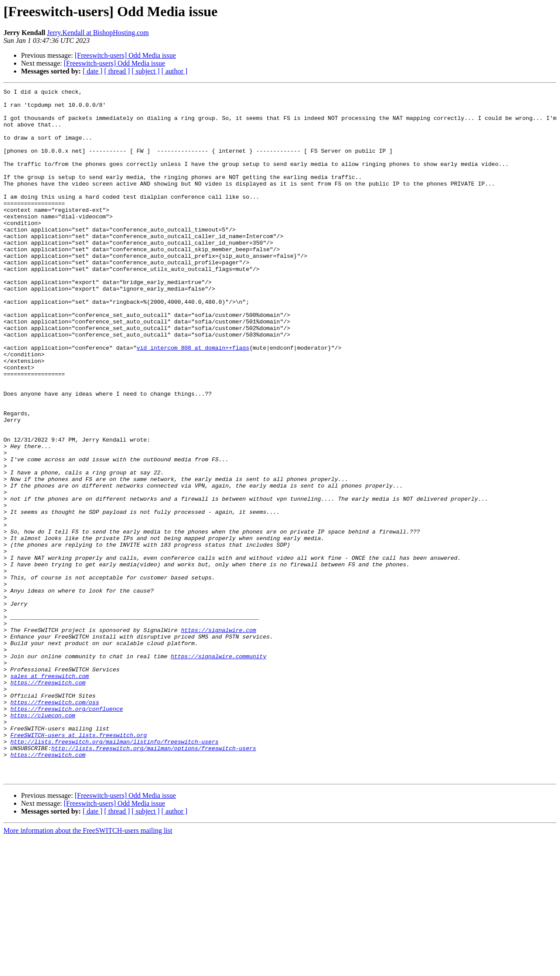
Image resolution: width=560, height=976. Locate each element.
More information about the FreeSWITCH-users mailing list (88, 968)
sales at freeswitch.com (50, 794)
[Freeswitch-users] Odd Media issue (126, 55)
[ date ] (93, 71)
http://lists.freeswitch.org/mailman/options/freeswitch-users (154, 881)
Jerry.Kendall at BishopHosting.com (98, 33)
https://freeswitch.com (48, 802)
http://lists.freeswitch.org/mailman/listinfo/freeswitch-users (115, 873)
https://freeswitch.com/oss (55, 825)
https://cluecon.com (43, 841)
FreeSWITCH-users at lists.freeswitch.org (79, 865)
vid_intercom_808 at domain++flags (193, 400)
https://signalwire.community (218, 770)
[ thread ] (117, 71)
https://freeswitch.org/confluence (67, 833)
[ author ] (175, 71)
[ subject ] (146, 71)
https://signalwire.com (219, 739)
